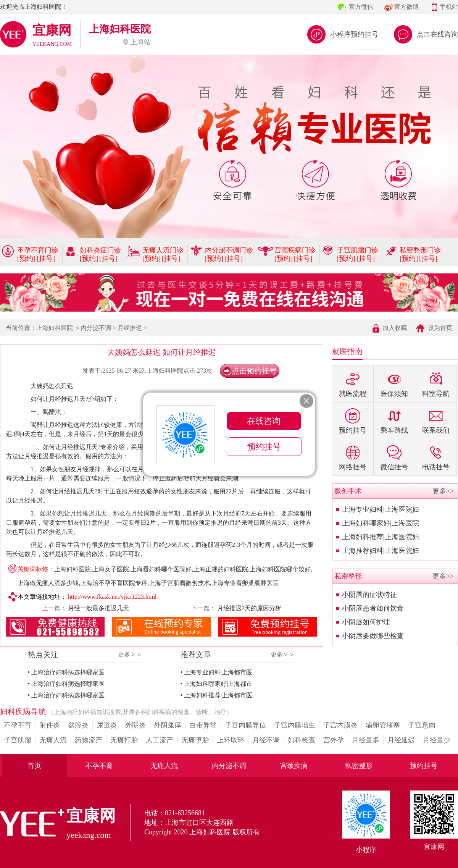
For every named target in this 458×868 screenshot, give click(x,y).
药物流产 (89, 740)
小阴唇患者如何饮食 (373, 608)
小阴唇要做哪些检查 (373, 636)
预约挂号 (424, 766)
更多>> (443, 491)
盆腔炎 (78, 725)
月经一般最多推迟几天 (98, 608)
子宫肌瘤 (18, 740)
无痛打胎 (124, 740)
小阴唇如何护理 (366, 622)
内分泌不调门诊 (229, 250)
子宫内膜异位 (245, 725)
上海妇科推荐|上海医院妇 (381, 537)
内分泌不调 (96, 328)
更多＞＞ (130, 654)
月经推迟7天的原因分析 (248, 608)
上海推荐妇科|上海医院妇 (381, 551)
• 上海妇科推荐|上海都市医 (217, 695)
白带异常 (203, 725)
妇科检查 (302, 740)
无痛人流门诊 (163, 250)
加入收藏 (395, 328)
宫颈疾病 (294, 766)
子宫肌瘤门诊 (358, 250)
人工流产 (160, 740)
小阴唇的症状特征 (369, 595)
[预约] (26, 259)
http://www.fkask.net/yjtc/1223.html (112, 597)
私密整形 (359, 766)
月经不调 (266, 740)
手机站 (449, 7)
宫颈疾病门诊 (295, 250)
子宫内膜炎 (340, 725)
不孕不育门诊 (38, 250)
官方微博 (406, 7)
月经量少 (437, 740)
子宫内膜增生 (295, 725)
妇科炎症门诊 (100, 250)
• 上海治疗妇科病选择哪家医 (66, 672)
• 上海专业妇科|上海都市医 (217, 672)
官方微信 (361, 7)
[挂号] (46, 259)
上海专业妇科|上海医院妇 (381, 509)
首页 (34, 766)
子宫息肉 (422, 725)
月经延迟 (401, 740)
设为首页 (440, 328)
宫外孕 (334, 740)
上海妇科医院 (55, 328)
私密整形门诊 (420, 250)
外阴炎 (135, 725)
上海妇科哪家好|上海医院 (381, 523)
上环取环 (231, 740)
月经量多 (366, 740)
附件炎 (50, 725)
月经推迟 (130, 328)
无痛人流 (53, 740)
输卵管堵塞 (383, 725)
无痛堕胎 (195, 740)
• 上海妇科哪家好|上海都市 (217, 684)
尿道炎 (107, 725)
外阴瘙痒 (168, 725)
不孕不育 (18, 725)
